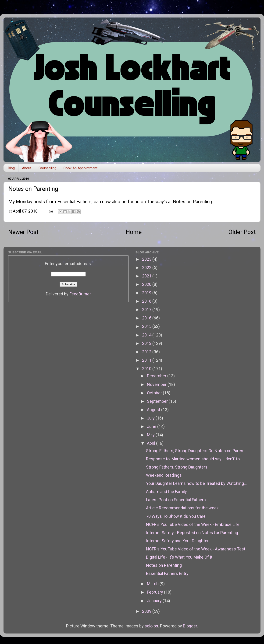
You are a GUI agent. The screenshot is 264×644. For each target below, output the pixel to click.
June (152, 426)
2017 (147, 310)
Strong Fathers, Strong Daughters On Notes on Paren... (196, 451)
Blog (11, 168)
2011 (147, 360)
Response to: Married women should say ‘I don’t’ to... (194, 459)
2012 (147, 352)
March (153, 584)
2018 (147, 301)
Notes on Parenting (192, 202)
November (157, 384)
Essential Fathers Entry (167, 573)
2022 (147, 268)
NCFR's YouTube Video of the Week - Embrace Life (193, 524)
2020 (147, 284)
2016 (147, 318)
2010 (147, 369)
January (155, 601)
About (27, 168)
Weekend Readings (164, 475)
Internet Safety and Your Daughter (177, 541)
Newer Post (23, 232)
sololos (151, 626)
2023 (147, 259)
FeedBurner (80, 294)
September (158, 401)
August (154, 410)
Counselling (47, 168)
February (155, 592)
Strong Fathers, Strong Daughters (177, 467)
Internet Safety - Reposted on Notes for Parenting (192, 533)
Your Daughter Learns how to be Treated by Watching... (196, 483)
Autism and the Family (166, 492)
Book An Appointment (80, 168)
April (152, 443)
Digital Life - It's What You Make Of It (179, 557)
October (155, 393)
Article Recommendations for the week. (183, 508)
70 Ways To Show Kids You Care (176, 516)
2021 (147, 276)
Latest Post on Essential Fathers (176, 500)
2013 (147, 343)
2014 (147, 335)
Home (134, 232)
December (157, 376)
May (151, 435)
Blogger (190, 626)
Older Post (242, 232)
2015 (147, 326)
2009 (147, 611)
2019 (147, 293)
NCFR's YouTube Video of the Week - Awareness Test (196, 549)
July (151, 418)
